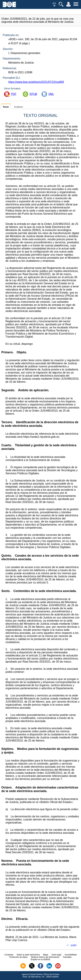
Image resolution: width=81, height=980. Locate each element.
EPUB (33, 94)
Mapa (46, 955)
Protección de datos (18, 957)
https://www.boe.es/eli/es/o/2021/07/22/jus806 (36, 82)
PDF (14, 94)
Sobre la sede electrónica (28, 955)
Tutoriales (67, 957)
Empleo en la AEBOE (40, 959)
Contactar (9, 955)
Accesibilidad (71, 955)
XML (51, 94)
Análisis (18, 107)
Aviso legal (56, 955)
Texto (6, 107)
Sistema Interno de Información (45, 957)
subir (74, 945)
